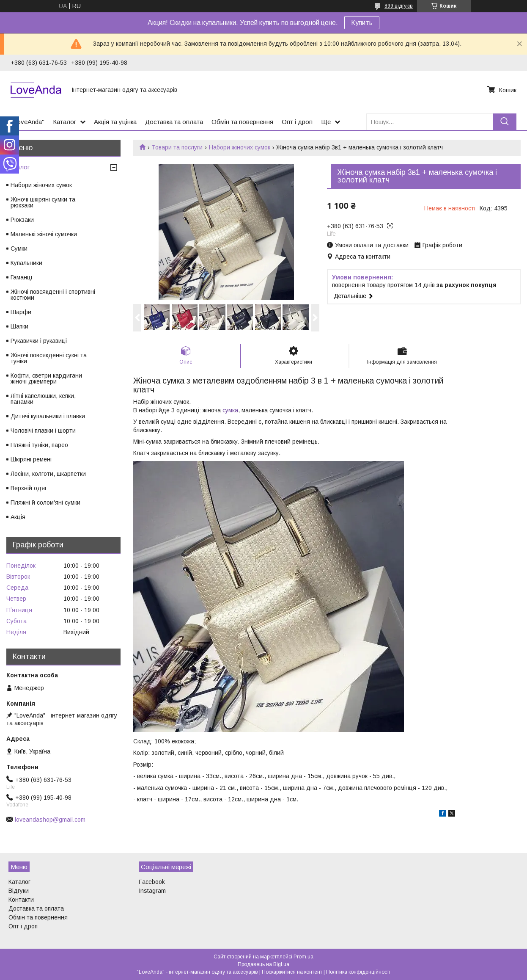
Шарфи (21, 312)
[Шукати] (505, 122)
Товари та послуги (177, 147)
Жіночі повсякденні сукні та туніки (49, 358)
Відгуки (19, 891)
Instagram (152, 891)
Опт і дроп (297, 122)
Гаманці (21, 277)
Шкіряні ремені (31, 459)
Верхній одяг (29, 488)
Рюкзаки (22, 220)
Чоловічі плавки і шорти (43, 431)
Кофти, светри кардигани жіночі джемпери (46, 378)
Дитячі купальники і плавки (48, 416)
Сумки (19, 248)
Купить (362, 23)
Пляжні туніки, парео (39, 445)
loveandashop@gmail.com (50, 820)
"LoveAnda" (27, 122)
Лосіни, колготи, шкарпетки (48, 474)
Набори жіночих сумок (240, 147)
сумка (230, 410)
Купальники (26, 263)
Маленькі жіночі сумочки (44, 234)
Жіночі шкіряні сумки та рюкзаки (43, 202)
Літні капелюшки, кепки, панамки (43, 399)
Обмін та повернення (242, 122)
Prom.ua (303, 957)
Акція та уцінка (115, 122)
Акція (18, 517)
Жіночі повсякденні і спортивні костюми (53, 295)
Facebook (152, 882)
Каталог (65, 122)
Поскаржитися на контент (292, 972)
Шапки (19, 326)
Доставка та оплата (174, 122)
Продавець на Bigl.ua (263, 964)
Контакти (21, 900)
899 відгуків (399, 6)
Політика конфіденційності (358, 972)
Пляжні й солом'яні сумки (45, 502)
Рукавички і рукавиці (39, 341)
